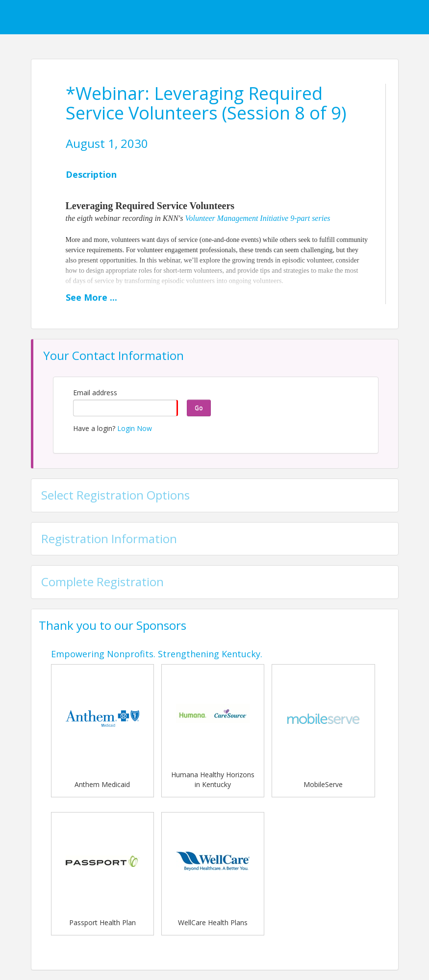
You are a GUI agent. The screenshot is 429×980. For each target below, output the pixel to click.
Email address (95, 393)
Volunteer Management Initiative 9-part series (258, 218)
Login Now (135, 428)
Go (199, 408)
